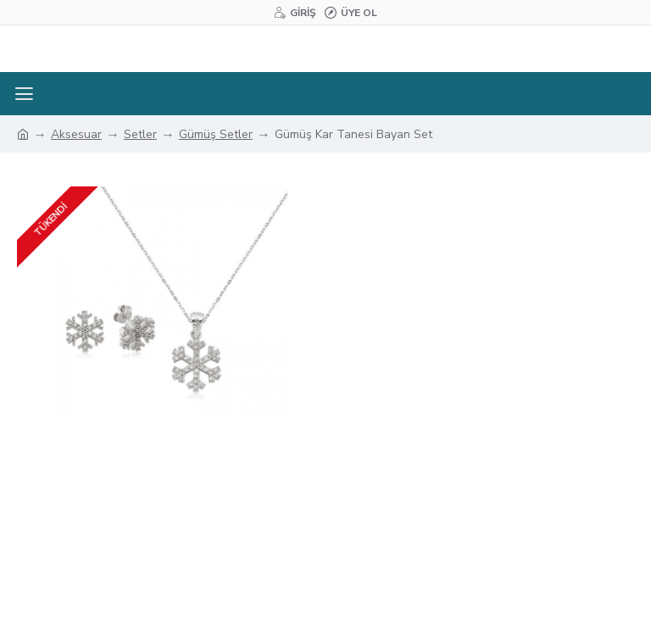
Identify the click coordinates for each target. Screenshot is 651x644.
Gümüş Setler (216, 134)
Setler (140, 134)
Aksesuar (76, 134)
